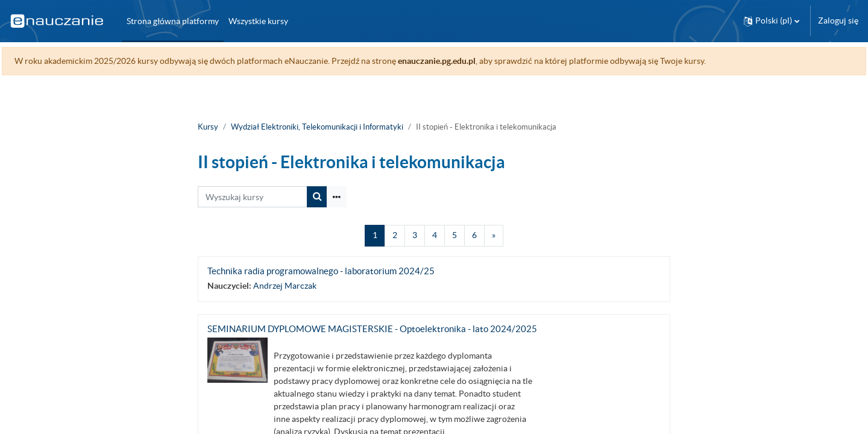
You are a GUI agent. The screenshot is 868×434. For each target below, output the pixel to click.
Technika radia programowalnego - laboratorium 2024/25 (321, 271)
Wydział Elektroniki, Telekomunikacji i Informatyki (317, 127)
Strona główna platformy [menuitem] (173, 21)
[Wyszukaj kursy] (253, 197)
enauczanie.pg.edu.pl (464, 61)
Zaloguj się (838, 20)
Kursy (208, 127)
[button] (772, 21)
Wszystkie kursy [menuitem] (258, 21)
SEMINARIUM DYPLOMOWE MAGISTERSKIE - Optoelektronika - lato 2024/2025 (372, 329)
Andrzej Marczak (285, 286)
